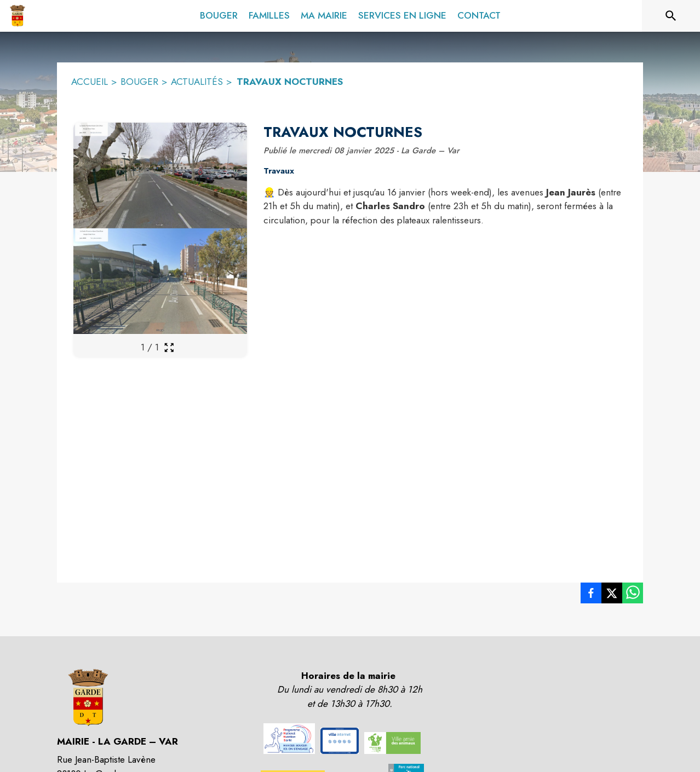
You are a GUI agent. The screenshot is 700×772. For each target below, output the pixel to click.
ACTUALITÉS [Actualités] (197, 82)
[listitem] (591, 595)
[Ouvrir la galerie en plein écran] (169, 347)
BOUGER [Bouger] (139, 82)
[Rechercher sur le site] (671, 16)
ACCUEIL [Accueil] (90, 82)
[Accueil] (17, 16)
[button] (289, 739)
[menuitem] (219, 14)
